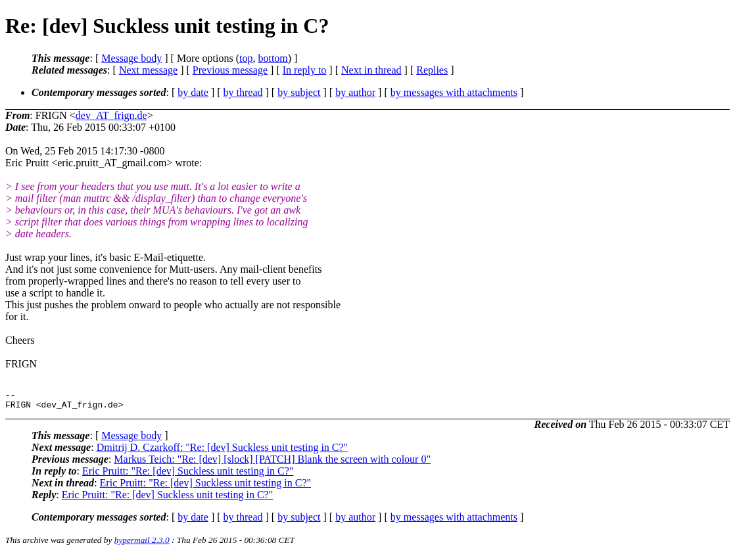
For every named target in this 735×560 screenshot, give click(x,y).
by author (355, 92)
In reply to (305, 70)
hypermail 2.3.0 (142, 544)
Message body (131, 58)
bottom (273, 58)
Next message (148, 70)
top (246, 58)
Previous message (230, 70)
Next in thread (371, 70)
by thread (243, 92)
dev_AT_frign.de (111, 115)
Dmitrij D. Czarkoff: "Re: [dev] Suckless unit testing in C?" (223, 451)
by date (193, 92)
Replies (432, 70)
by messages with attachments (454, 92)
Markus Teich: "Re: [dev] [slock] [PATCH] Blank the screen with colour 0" (272, 463)
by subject (299, 92)
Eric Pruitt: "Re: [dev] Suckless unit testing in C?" (188, 475)
